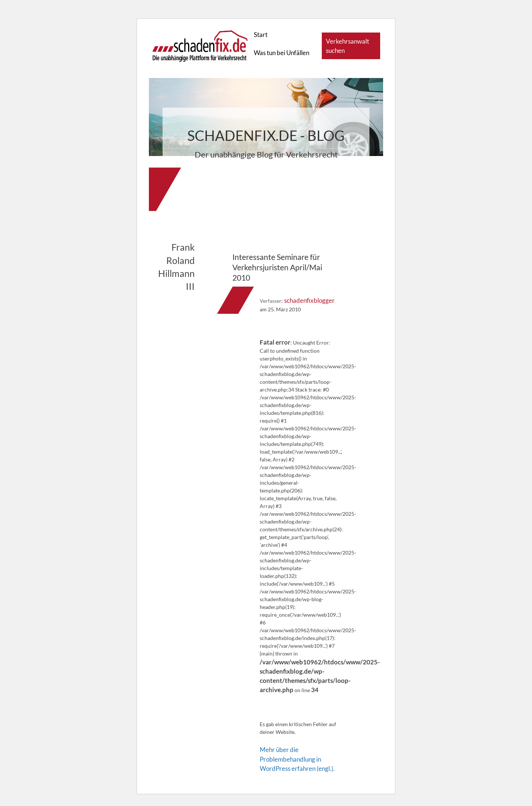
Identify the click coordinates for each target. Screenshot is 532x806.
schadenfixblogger (309, 300)
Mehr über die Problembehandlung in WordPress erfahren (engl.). (297, 759)
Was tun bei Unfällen (282, 53)
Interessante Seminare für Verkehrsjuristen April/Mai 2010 (277, 267)
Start (261, 35)
